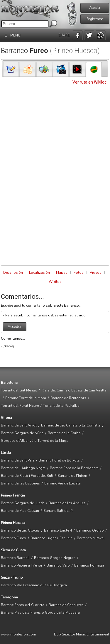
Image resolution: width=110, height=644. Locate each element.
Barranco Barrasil (15, 558)
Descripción (13, 273)
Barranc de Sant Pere (18, 460)
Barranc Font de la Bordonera (74, 468)
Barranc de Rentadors (68, 398)
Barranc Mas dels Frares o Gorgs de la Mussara (40, 613)
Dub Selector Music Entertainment (82, 634)
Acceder (95, 8)
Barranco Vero (58, 565)
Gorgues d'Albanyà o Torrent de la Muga (35, 441)
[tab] (11, 69)
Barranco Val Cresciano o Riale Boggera (34, 585)
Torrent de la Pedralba (61, 406)
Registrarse (95, 19)
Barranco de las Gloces (20, 530)
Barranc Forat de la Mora (26, 398)
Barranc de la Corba (64, 433)
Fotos (79, 273)
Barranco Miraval (91, 538)
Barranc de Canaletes (66, 605)
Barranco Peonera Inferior (22, 565)
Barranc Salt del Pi (58, 511)
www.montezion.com (18, 634)
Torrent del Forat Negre (20, 406)
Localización (39, 273)
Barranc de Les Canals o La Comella (71, 425)
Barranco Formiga (89, 565)
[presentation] (11, 69)
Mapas (62, 273)
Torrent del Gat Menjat (19, 390)
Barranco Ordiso (90, 530)
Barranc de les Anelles (67, 503)
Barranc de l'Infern (72, 476)
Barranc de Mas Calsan (20, 511)
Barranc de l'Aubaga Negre (23, 468)
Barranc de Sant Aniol (19, 425)
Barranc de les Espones (20, 483)
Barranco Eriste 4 (58, 530)
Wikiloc (55, 282)
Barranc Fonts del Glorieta (23, 605)
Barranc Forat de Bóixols (59, 460)
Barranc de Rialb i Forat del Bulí (27, 476)
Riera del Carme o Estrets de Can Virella (74, 390)
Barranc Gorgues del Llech (23, 503)
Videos (96, 273)
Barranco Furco (13, 538)
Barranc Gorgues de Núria (22, 433)
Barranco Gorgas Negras (55, 558)
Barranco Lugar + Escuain (51, 538)
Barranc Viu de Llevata (62, 483)
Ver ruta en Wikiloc (89, 82)
